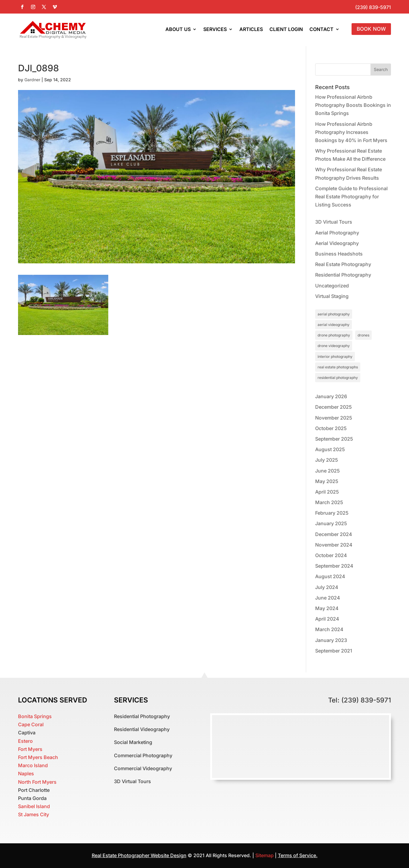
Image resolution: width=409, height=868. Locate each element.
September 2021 (334, 651)
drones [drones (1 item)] (363, 335)
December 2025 (334, 407)
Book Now (371, 29)
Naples (26, 773)
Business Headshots (339, 254)
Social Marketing (133, 742)
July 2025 (327, 460)
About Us (178, 29)
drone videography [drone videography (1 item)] (334, 346)
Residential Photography (343, 275)
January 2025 (331, 523)
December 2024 (334, 534)
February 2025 (332, 513)
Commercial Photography (143, 755)
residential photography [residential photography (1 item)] (338, 378)
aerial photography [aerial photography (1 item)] (334, 314)
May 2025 (327, 481)
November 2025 (334, 418)
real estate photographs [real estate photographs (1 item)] (338, 367)
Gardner (32, 80)
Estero (25, 741)
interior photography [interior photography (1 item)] (335, 356)
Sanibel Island (34, 806)
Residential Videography (142, 729)
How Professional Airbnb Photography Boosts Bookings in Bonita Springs (353, 105)
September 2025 (334, 439)
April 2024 (327, 619)
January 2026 (331, 396)
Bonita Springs (35, 716)
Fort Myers (30, 749)
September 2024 (334, 566)
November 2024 (334, 545)
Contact (321, 29)
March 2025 (329, 502)
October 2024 (331, 555)
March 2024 (329, 629)
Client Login (286, 29)
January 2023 (331, 640)
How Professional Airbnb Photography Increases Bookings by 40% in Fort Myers (351, 132)
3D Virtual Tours (334, 222)
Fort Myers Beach (38, 757)
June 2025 (328, 471)
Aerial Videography (337, 243)
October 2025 (331, 428)
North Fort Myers (37, 782)
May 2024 (327, 608)
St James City (34, 814)
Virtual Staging (332, 296)
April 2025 (327, 492)
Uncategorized (332, 286)
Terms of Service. (298, 855)
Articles (251, 29)
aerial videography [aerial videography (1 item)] (334, 325)
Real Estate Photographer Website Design (139, 855)
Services (215, 29)
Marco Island (33, 765)
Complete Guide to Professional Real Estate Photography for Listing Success (351, 197)
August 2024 (330, 576)
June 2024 (328, 598)
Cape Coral (31, 724)
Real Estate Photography (343, 264)
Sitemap (265, 855)
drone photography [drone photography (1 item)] (334, 335)
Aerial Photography (337, 233)
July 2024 (327, 587)
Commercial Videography (143, 768)
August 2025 (330, 449)
